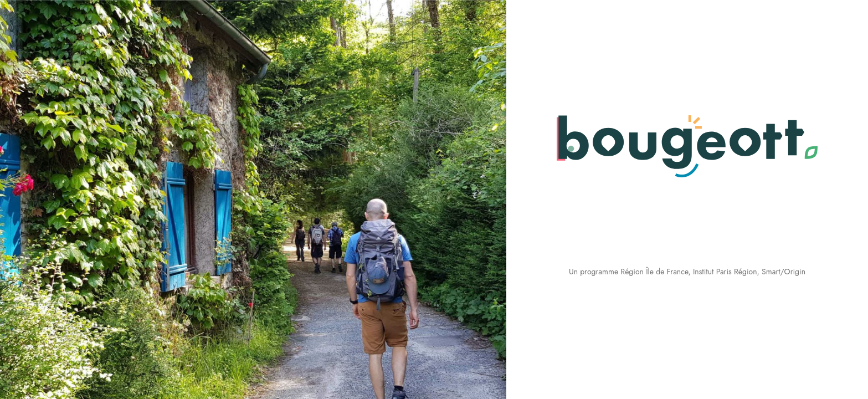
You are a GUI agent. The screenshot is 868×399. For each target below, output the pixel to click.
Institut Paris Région (725, 272)
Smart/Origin (784, 272)
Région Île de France (654, 272)
